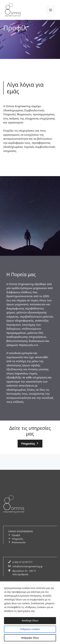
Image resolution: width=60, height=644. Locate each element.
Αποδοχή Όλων (30, 621)
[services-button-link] (30, 444)
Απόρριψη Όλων (30, 638)
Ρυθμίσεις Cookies (30, 629)
